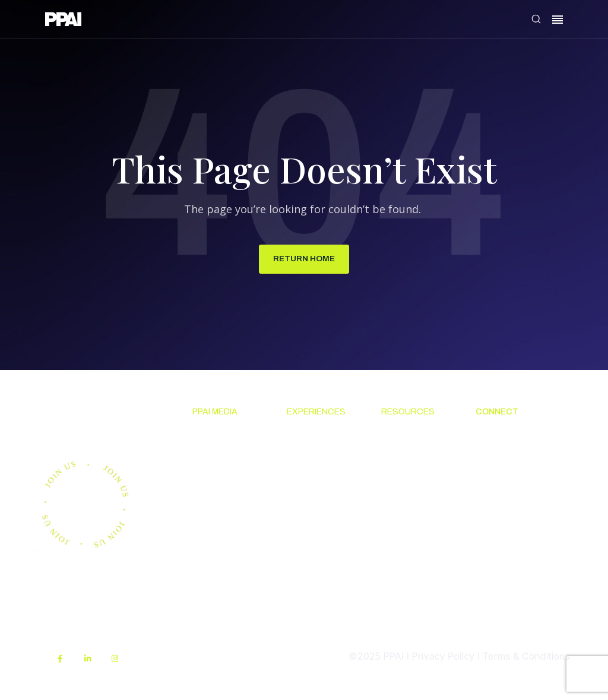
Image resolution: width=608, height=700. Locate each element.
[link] (63, 21)
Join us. (88, 421)
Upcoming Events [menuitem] (310, 444)
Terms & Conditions (526, 657)
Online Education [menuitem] (403, 518)
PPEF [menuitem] (392, 547)
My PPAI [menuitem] (400, 569)
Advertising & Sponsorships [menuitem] (223, 524)
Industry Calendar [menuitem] (307, 503)
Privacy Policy (443, 657)
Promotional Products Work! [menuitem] (510, 487)
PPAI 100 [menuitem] (212, 495)
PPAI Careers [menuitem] (505, 539)
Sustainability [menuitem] (411, 628)
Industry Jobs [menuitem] (505, 517)
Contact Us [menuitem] (500, 458)
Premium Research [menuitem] (213, 466)
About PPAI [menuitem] (501, 436)
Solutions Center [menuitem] (402, 444)
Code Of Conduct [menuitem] (400, 481)
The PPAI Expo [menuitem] (319, 473)
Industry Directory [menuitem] (308, 540)
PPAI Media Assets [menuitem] (406, 598)
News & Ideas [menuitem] (222, 436)
